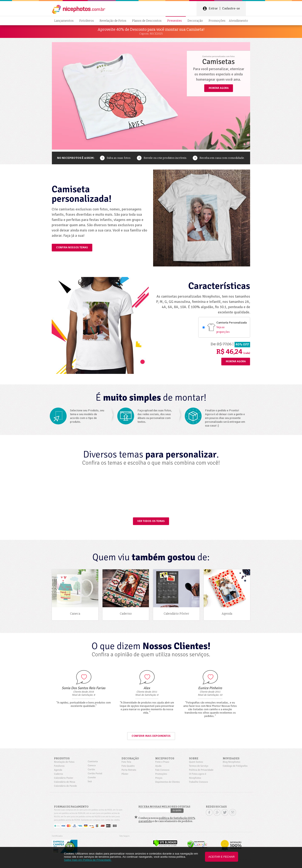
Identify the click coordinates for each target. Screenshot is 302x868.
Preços (159, 778)
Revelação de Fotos (114, 21)
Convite (92, 778)
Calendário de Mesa (65, 782)
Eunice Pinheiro (210, 688)
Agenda (58, 770)
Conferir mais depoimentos (151, 736)
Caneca (92, 766)
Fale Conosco (162, 770)
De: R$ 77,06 (221, 344)
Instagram (233, 812)
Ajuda (158, 766)
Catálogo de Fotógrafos (235, 766)
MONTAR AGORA (219, 88)
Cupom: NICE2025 (151, 34)
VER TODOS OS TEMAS (151, 521)
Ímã (90, 782)
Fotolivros (88, 21)
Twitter (225, 812)
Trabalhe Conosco (198, 782)
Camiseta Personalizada (232, 323)
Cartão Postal (95, 774)
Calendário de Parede (65, 786)
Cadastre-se (231, 8)
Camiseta (93, 762)
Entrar (213, 8)
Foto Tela (126, 762)
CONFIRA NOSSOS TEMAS (72, 247)
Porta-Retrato (129, 770)
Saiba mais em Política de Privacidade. (88, 860)
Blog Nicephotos (231, 762)
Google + (217, 812)
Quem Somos (196, 762)
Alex (147, 688)
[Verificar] (165, 846)
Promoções (217, 21)
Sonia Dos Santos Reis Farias (83, 688)
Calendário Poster (64, 778)
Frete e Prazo (162, 762)
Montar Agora (236, 361)
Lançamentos (65, 21)
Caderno (59, 774)
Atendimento (238, 21)
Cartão (91, 770)
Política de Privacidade (201, 770)
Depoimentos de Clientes (167, 782)
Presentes (176, 21)
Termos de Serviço (199, 766)
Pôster (125, 774)
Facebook (209, 812)
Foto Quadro (128, 766)
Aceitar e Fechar (222, 857)
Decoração (196, 21)
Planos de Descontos (148, 21)
